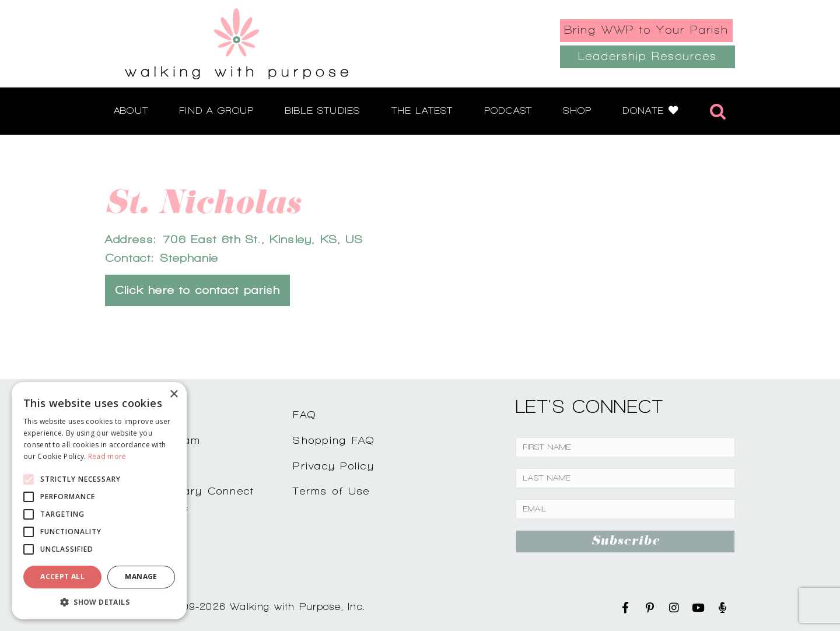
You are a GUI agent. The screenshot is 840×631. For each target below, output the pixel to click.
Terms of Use (331, 491)
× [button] (174, 395)
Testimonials (152, 466)
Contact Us (149, 414)
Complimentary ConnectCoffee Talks (185, 499)
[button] (99, 602)
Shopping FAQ (334, 440)
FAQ (304, 414)
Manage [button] (141, 576)
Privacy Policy (334, 466)
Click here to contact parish (197, 290)
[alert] (99, 501)
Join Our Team (159, 440)
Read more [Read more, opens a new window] (107, 456)
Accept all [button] (62, 576)
